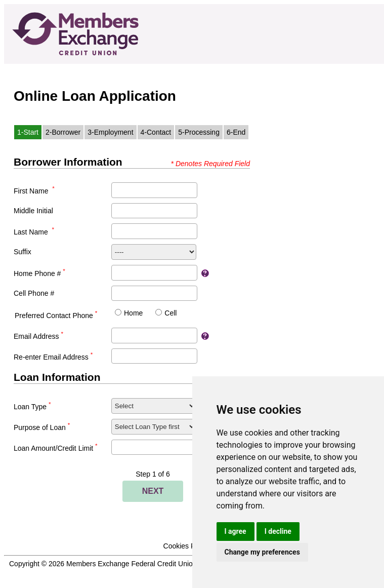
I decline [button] (278, 531)
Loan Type (32, 407)
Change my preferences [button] (262, 552)
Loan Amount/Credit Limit (56, 448)
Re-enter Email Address (53, 357)
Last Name (34, 232)
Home (133, 313)
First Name (34, 191)
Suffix (23, 252)
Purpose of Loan (42, 427)
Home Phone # (39, 273)
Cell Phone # (34, 293)
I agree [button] (236, 531)
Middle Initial (33, 211)
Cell (170, 313)
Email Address (38, 336)
